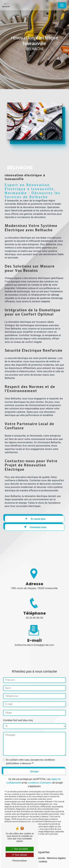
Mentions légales (56, 858)
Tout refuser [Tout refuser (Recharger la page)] (20, 855)
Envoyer (34, 767)
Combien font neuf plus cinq (18, 716)
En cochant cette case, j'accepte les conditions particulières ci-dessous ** (30, 757)
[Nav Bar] (62, 5)
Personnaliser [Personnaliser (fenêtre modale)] (20, 861)
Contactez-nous (34, 527)
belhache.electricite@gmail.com (34, 641)
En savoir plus (34, 519)
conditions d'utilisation (40, 778)
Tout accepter (20, 849)
